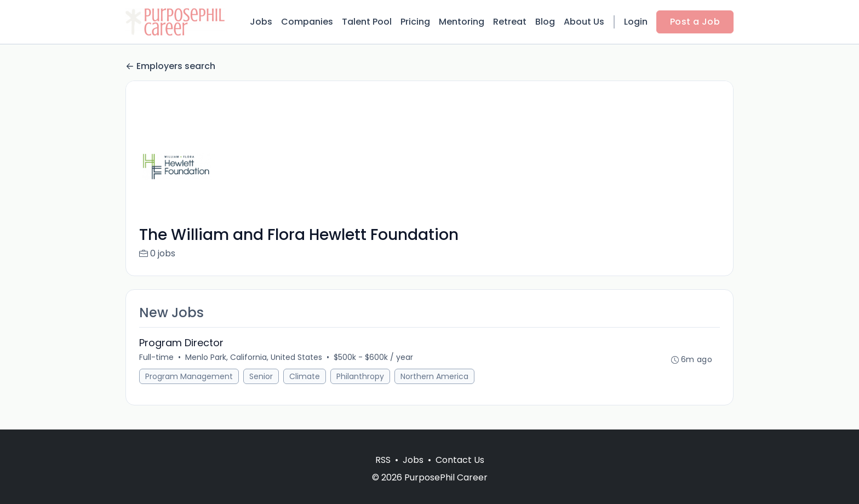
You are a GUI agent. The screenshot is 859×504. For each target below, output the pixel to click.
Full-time (156, 357)
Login (636, 22)
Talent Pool (367, 22)
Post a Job (695, 22)
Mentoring (462, 22)
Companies (307, 22)
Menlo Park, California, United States (254, 357)
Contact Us (460, 460)
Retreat (510, 22)
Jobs (261, 22)
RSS (383, 460)
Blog (545, 22)
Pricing (415, 22)
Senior (261, 376)
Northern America (434, 376)
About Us (584, 22)
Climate (305, 376)
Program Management (189, 376)
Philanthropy (360, 376)
